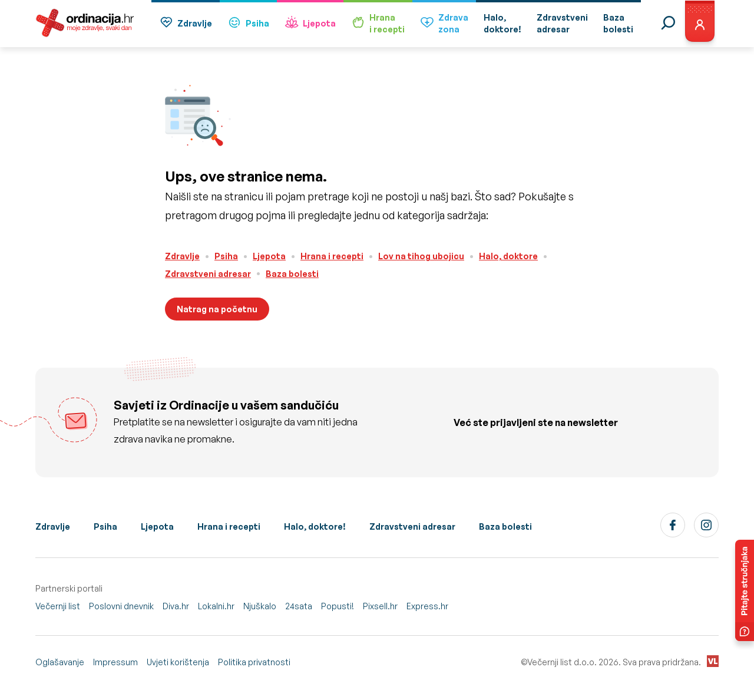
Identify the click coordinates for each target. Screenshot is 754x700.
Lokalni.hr (216, 606)
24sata (299, 606)
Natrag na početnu (217, 309)
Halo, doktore (508, 256)
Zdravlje (186, 24)
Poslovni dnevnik (121, 606)
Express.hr (427, 606)
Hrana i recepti (332, 256)
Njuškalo (260, 606)
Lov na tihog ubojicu (421, 256)
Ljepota (310, 24)
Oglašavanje (60, 662)
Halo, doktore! (315, 526)
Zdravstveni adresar (208, 274)
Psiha (248, 24)
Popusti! (338, 606)
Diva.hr (176, 606)
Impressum (115, 662)
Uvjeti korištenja (178, 662)
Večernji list (58, 606)
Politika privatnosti (254, 662)
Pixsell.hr (380, 606)
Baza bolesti (292, 274)
